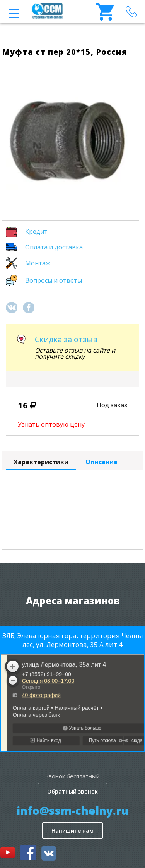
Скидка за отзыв (66, 339)
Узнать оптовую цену (51, 424)
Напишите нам (72, 831)
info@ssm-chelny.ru (72, 811)
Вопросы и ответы (54, 280)
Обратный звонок (72, 791)
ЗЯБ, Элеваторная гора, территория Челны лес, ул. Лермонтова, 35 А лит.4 (73, 640)
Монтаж (38, 263)
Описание (101, 462)
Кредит (36, 232)
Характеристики (41, 462)
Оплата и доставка (54, 247)
